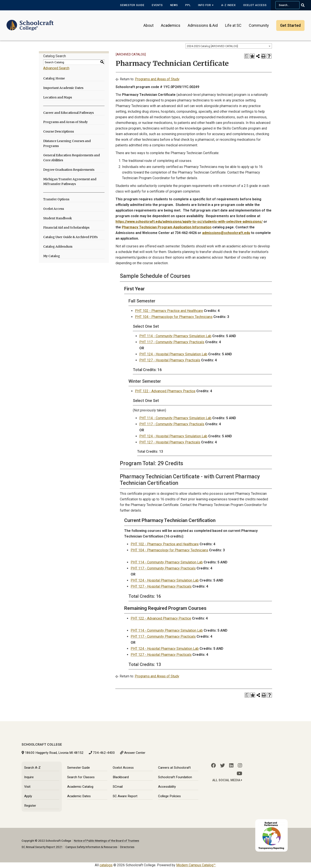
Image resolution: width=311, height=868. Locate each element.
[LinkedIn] (231, 765)
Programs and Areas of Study (65, 122)
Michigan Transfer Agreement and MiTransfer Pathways (70, 182)
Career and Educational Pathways (68, 113)
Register (30, 806)
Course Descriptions (59, 131)
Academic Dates (79, 796)
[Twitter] (222, 765)
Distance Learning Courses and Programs (67, 143)
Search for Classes (81, 777)
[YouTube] (239, 773)
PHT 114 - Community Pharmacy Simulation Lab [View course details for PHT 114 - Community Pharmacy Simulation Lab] (175, 336)
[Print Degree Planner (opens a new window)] (247, 56)
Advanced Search (56, 68)
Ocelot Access (255, 5)
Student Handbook (58, 218)
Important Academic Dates (63, 88)
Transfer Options (56, 199)
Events (157, 5)
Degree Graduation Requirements (69, 170)
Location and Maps (58, 97)
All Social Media (227, 780)
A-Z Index (228, 5)
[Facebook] (213, 765)
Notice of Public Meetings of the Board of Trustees (106, 841)
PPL (188, 5)
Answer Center (135, 753)
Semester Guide (132, 5)
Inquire (29, 777)
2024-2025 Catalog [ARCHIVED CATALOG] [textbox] (212, 46)
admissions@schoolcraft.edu (226, 233)
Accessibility (167, 787)
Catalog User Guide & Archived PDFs (70, 237)
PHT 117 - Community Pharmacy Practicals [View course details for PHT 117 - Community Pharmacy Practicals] (172, 342)
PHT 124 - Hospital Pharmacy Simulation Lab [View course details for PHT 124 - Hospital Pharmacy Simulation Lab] (173, 354)
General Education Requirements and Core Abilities (71, 158)
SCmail (118, 787)
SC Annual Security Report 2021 (42, 847)
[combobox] (229, 46)
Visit (27, 787)
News (174, 5)
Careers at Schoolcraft (174, 768)
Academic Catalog (80, 787)
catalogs (106, 865)
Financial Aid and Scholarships (66, 228)
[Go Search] (305, 5)
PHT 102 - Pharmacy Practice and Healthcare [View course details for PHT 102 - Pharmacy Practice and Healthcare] (169, 311)
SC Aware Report (125, 796)
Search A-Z (32, 768)
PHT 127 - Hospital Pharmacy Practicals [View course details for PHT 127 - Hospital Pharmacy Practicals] (170, 360)
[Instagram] (240, 765)
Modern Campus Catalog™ (196, 865)
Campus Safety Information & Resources (91, 847)
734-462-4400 (104, 753)
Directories (127, 847)
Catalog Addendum (58, 247)
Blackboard (121, 777)
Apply (28, 796)
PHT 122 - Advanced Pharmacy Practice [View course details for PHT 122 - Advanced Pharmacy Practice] (165, 391)
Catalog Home (54, 78)
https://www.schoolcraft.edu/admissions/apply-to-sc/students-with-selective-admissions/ (189, 222)
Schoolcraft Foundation (175, 777)
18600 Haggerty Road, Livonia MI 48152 (54, 753)
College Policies (169, 796)
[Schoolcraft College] (30, 22)
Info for (206, 5)
